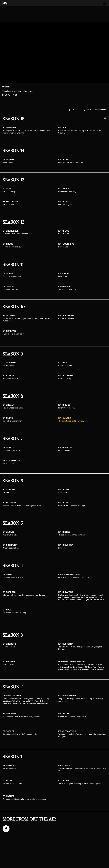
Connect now (100, 110)
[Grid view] (105, 118)
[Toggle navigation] (105, 3)
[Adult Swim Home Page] (9, 3)
